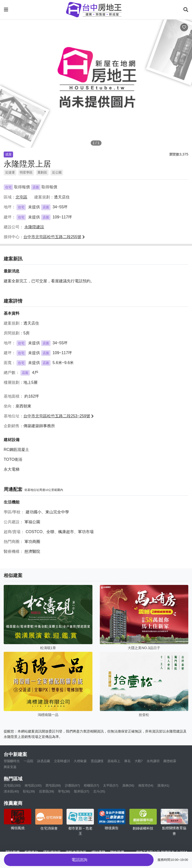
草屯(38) (64, 791)
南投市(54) (146, 785)
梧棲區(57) (91, 785)
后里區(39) (47, 791)
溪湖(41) (163, 785)
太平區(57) (111, 785)
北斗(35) (99, 791)
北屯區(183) (12, 785)
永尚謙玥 (153, 761)
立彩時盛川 (62, 761)
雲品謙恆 (97, 761)
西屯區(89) (53, 785)
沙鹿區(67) (72, 785)
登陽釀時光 (12, 761)
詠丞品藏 (44, 761)
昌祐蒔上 (114, 761)
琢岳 (127, 761)
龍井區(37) (82, 791)
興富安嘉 (10, 767)
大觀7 (139, 761)
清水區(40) (11, 791)
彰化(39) (29, 791)
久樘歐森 (80, 761)
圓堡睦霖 (170, 761)
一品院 (28, 761)
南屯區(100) (33, 785)
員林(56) (128, 785)
